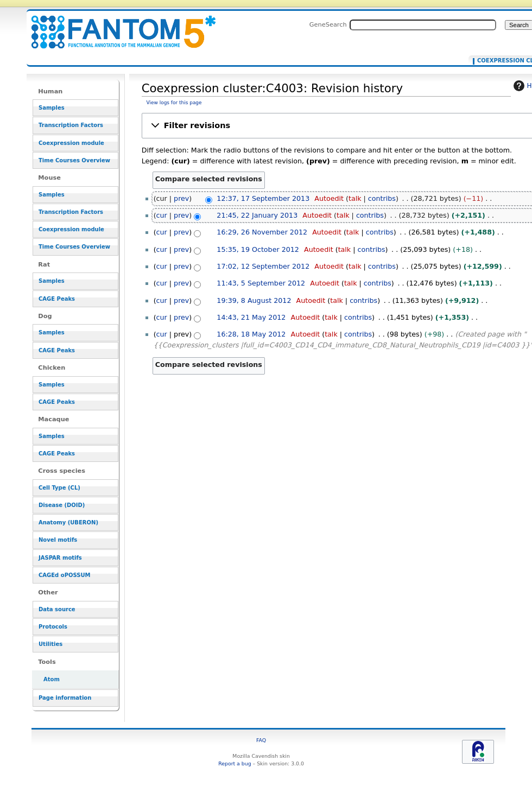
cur (162, 215)
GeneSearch (328, 24)
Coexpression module (71, 143)
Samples (52, 108)
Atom (52, 679)
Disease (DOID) (62, 505)
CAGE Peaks (57, 299)
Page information (65, 698)
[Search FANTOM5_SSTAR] (423, 25)
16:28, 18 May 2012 (251, 334)
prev (181, 198)
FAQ (261, 740)
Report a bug (235, 763)
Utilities (50, 644)
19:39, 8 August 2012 (254, 300)
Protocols (53, 627)
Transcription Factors (71, 125)
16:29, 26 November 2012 (262, 232)
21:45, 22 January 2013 (257, 215)
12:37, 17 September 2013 (263, 198)
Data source (57, 609)
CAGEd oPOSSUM (64, 575)
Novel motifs (58, 540)
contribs (382, 198)
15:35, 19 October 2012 (258, 249)
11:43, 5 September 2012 (261, 283)
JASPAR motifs (60, 558)
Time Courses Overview (74, 160)
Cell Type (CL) (59, 488)
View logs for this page (174, 103)
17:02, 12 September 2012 (263, 266)
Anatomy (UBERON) (68, 522)
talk (355, 198)
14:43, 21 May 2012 (251, 317)
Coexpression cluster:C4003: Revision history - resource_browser (117, 26)
